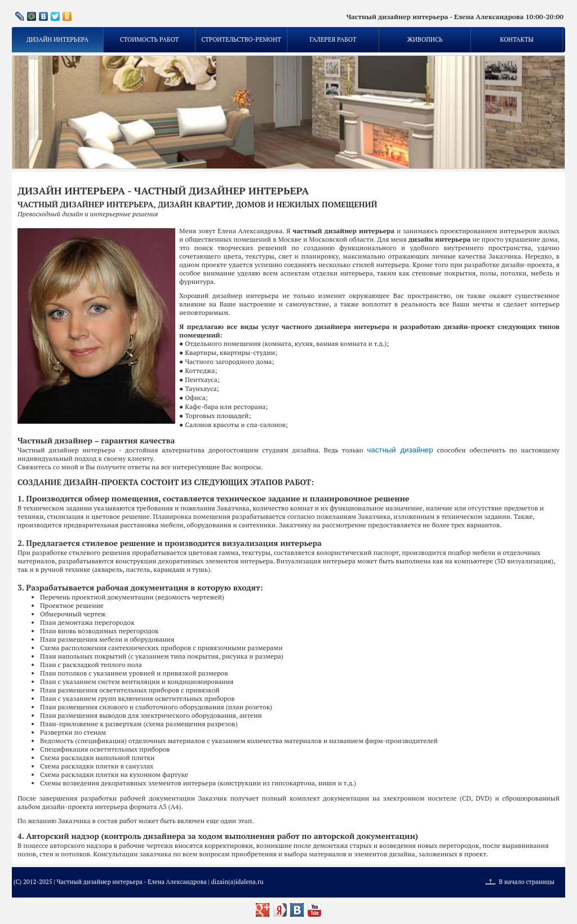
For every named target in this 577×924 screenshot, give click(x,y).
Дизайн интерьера (57, 39)
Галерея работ (333, 39)
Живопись (425, 39)
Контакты (517, 39)
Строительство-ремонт (241, 39)
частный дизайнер (400, 450)
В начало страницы (527, 882)
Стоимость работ (150, 39)
